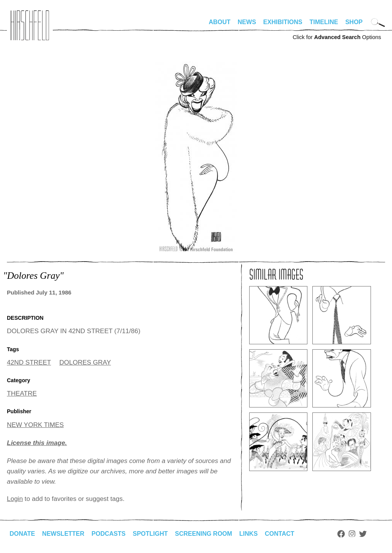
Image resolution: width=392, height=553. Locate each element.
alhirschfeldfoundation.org (30, 25)
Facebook (341, 534)
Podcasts (109, 534)
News (247, 22)
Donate (22, 534)
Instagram (352, 534)
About (220, 22)
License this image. (37, 443)
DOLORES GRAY (85, 362)
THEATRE (22, 393)
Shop (354, 22)
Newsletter (63, 534)
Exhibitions (283, 22)
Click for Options (337, 37)
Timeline (324, 22)
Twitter (363, 534)
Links (248, 534)
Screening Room (203, 534)
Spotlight (150, 534)
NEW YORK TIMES (35, 425)
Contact (280, 534)
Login (15, 499)
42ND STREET (29, 362)
